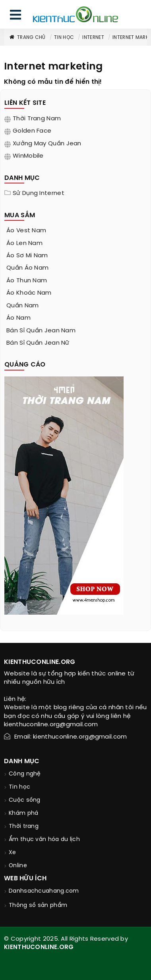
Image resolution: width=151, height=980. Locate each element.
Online (18, 866)
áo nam (18, 318)
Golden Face (32, 131)
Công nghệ (25, 774)
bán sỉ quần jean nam (41, 331)
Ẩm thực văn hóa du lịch (44, 840)
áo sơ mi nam (27, 256)
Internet (93, 38)
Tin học (64, 38)
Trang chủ (27, 38)
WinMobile (28, 156)
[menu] (15, 16)
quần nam (22, 306)
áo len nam (24, 243)
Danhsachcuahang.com (44, 891)
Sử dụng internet (39, 193)
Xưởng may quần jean (47, 144)
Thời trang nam (37, 119)
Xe (13, 853)
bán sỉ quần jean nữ (38, 343)
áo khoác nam (29, 293)
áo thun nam (27, 281)
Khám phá (23, 813)
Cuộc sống (25, 800)
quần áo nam (27, 268)
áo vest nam (26, 231)
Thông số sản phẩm (38, 906)
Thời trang (24, 827)
